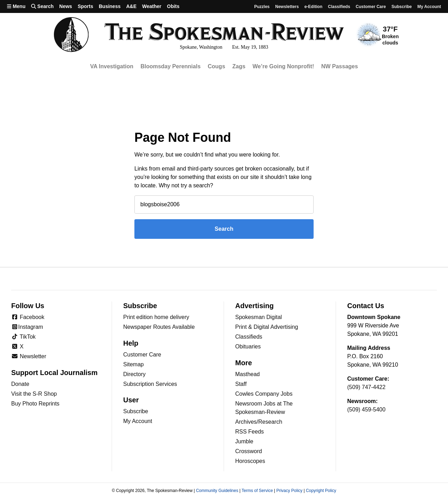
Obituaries (248, 346)
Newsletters (287, 7)
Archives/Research (259, 422)
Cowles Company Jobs (264, 394)
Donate (20, 384)
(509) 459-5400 (366, 410)
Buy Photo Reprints (35, 404)
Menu (16, 6)
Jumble (244, 441)
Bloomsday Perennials (170, 66)
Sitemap (134, 364)
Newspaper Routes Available (159, 327)
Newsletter (29, 356)
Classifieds (339, 7)
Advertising (254, 306)
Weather (152, 6)
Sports (85, 6)
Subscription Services (150, 384)
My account (429, 7)
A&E (131, 6)
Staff (241, 384)
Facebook (28, 317)
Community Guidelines (217, 491)
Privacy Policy (289, 491)
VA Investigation (112, 66)
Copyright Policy (321, 491)
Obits (173, 6)
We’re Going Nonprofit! (283, 66)
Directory (134, 374)
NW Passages (340, 66)
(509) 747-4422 (366, 387)
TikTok (23, 337)
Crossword (248, 451)
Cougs (217, 66)
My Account (138, 421)
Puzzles (262, 7)
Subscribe (401, 7)
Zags (239, 66)
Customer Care (371, 7)
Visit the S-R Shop (34, 394)
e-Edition (313, 7)
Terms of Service (257, 491)
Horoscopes (250, 461)
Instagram (27, 327)
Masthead (247, 374)
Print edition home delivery (156, 317)
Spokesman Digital (258, 317)
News (66, 6)
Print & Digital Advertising (267, 327)
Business (110, 6)
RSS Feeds (250, 432)
